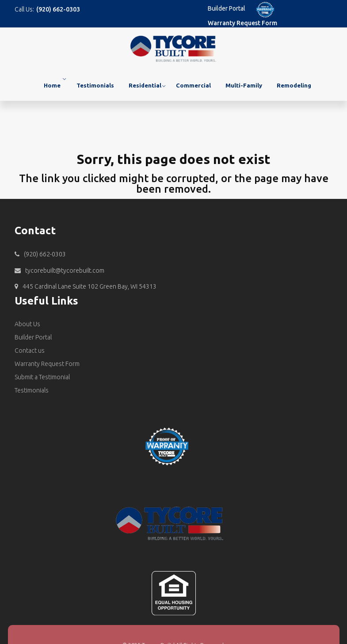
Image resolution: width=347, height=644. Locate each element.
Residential (145, 85)
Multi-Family (244, 85)
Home (52, 85)
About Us (27, 324)
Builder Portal (227, 8)
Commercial (193, 85)
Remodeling (294, 85)
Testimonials (95, 85)
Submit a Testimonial (42, 377)
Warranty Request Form (242, 23)
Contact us (30, 351)
